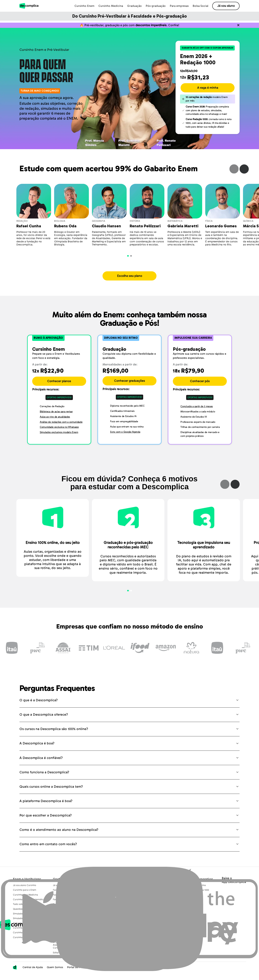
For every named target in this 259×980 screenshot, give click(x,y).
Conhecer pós (200, 385)
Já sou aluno (226, 6)
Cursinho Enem (84, 6)
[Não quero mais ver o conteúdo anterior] (238, 27)
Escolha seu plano (130, 279)
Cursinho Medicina (111, 6)
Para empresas (179, 6)
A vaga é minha (208, 91)
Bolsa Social (200, 6)
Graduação (134, 6)
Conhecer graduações (129, 384)
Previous (234, 172)
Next (244, 172)
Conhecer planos (59, 385)
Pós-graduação (156, 6)
